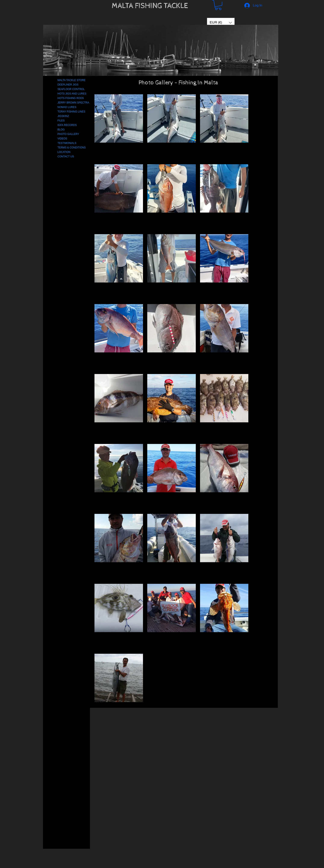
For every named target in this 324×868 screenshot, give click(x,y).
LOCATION (64, 152)
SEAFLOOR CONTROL (71, 89)
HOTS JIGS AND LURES (72, 94)
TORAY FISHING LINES (71, 112)
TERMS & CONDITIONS (72, 148)
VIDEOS (62, 139)
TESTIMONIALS (67, 143)
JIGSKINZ (63, 116)
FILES (61, 121)
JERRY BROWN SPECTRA (73, 103)
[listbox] (221, 23)
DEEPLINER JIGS (68, 85)
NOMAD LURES (67, 107)
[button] (218, 5)
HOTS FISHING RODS (71, 98)
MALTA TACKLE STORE (71, 80)
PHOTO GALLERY (68, 134)
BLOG (61, 130)
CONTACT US (66, 157)
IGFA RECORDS (67, 125)
